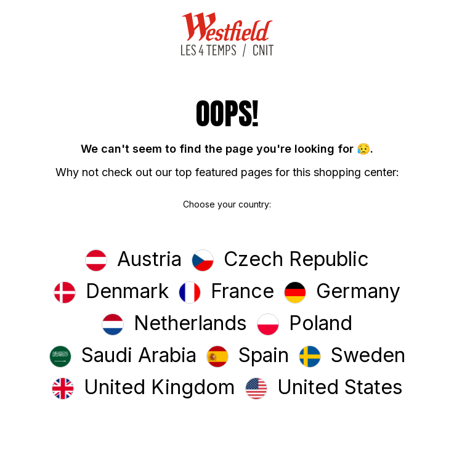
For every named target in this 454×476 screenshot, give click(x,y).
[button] (133, 260)
